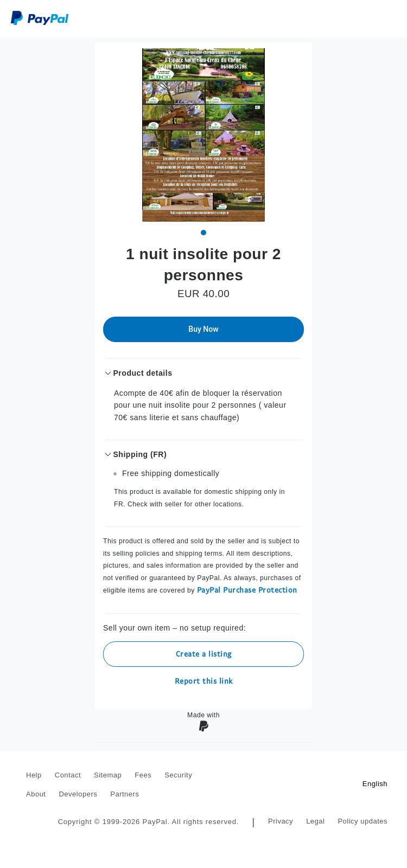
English (375, 784)
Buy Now (203, 329)
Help (34, 775)
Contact (68, 775)
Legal (315, 821)
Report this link (204, 681)
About (36, 794)
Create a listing (204, 654)
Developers (78, 794)
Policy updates (363, 821)
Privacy (281, 821)
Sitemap (108, 775)
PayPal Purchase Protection (247, 590)
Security (178, 775)
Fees (143, 775)
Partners (125, 794)
